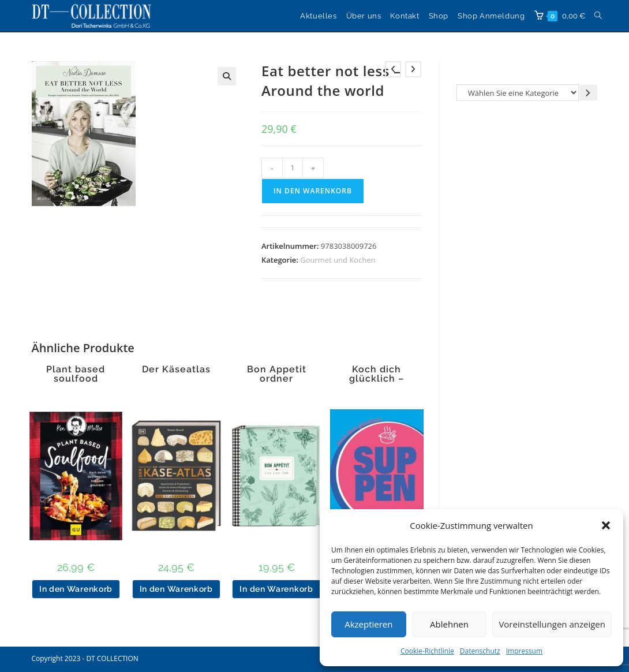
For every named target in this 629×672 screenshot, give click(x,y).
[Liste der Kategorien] (518, 93)
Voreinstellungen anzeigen (552, 624)
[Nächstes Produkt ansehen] (413, 69)
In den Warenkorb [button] (76, 589)
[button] (606, 525)
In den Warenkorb (313, 191)
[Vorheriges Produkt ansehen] (393, 69)
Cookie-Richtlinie (427, 651)
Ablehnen (449, 624)
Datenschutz (480, 651)
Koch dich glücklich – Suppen (377, 379)
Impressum (524, 651)
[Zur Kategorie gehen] (588, 93)
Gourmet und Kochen (338, 260)
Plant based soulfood (76, 374)
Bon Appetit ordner (277, 374)
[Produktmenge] (293, 168)
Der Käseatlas (176, 369)
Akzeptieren (368, 624)
